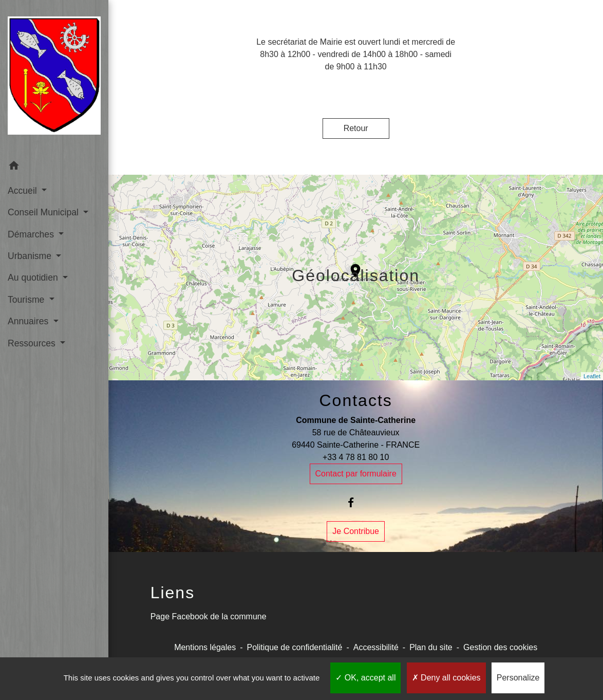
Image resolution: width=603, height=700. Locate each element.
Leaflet (592, 376)
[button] (54, 167)
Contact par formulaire (356, 474)
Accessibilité (376, 647)
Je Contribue (356, 531)
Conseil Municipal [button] (44, 212)
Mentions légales (205, 647)
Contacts (356, 400)
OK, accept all (365, 678)
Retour (356, 128)
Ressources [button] (33, 343)
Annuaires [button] (29, 321)
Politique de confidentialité (295, 647)
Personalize (518, 678)
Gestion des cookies (500, 647)
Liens (173, 593)
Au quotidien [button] (34, 278)
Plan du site (431, 647)
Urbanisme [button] (31, 256)
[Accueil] (54, 78)
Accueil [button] (24, 191)
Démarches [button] (32, 234)
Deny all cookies (446, 678)
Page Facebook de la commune (209, 616)
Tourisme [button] (27, 300)
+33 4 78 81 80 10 (356, 457)
